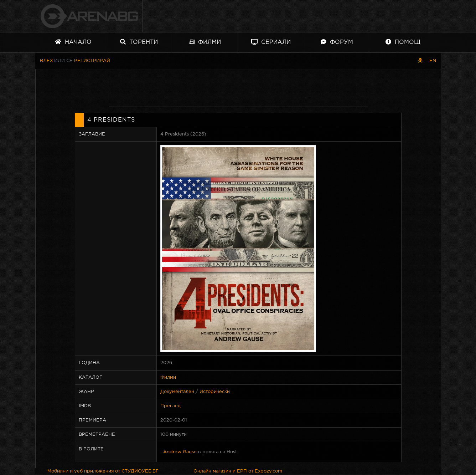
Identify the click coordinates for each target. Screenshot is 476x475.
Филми (205, 42)
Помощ (403, 42)
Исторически (215, 392)
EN (433, 61)
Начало (73, 42)
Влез (46, 61)
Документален (177, 392)
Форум (337, 42)
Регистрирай (92, 61)
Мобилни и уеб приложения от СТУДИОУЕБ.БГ (103, 471)
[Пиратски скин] (420, 61)
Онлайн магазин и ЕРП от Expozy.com (238, 471)
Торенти (139, 42)
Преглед (170, 406)
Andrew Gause (180, 452)
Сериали (271, 42)
